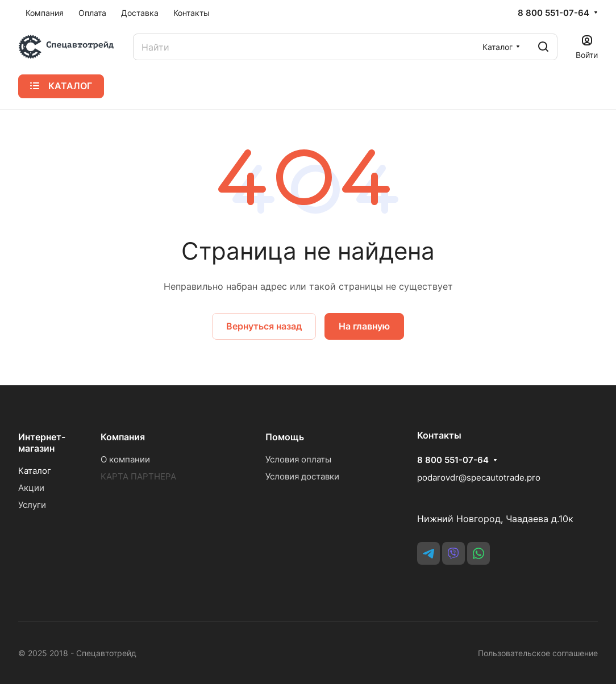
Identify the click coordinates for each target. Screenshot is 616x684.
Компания (123, 437)
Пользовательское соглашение (538, 653)
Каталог (35, 471)
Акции (31, 488)
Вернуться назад (264, 326)
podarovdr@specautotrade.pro (479, 477)
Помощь (285, 437)
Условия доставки (302, 476)
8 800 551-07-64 (553, 13)
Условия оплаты (298, 459)
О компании (125, 459)
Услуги (32, 505)
